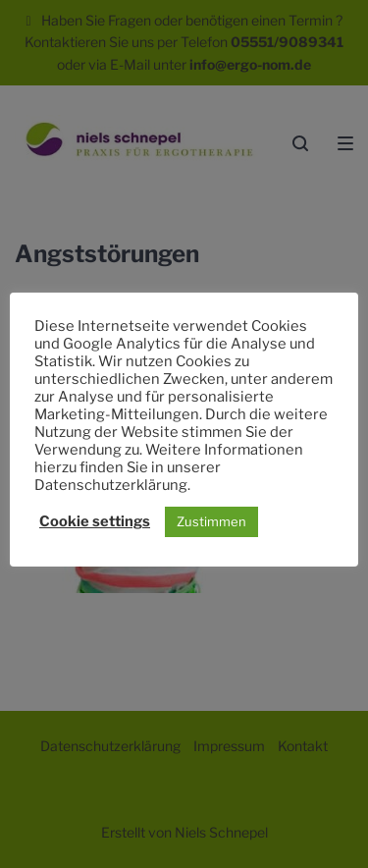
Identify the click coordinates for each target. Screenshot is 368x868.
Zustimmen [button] (211, 521)
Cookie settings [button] (95, 521)
